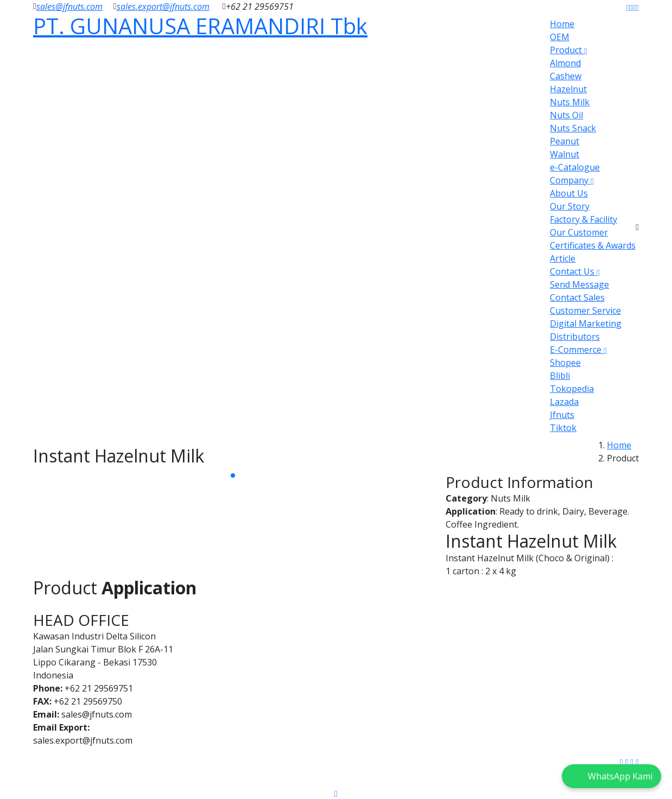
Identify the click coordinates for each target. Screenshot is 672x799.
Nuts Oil (566, 115)
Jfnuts (562, 415)
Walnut (565, 154)
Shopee (565, 363)
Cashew (566, 76)
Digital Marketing (586, 324)
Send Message (579, 284)
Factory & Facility (584, 219)
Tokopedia (572, 389)
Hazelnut (568, 89)
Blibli (560, 376)
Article (563, 258)
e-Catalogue (575, 167)
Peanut (565, 141)
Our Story (570, 206)
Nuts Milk (570, 102)
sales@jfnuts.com (69, 7)
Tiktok (563, 428)
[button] (233, 475)
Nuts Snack (573, 128)
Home (562, 24)
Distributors (575, 337)
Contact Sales (577, 297)
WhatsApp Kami (620, 776)
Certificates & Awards (593, 245)
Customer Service (585, 310)
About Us (569, 193)
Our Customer (579, 232)
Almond (565, 63)
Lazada (564, 402)
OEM (560, 37)
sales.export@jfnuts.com (163, 7)
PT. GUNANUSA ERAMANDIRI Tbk (200, 26)
